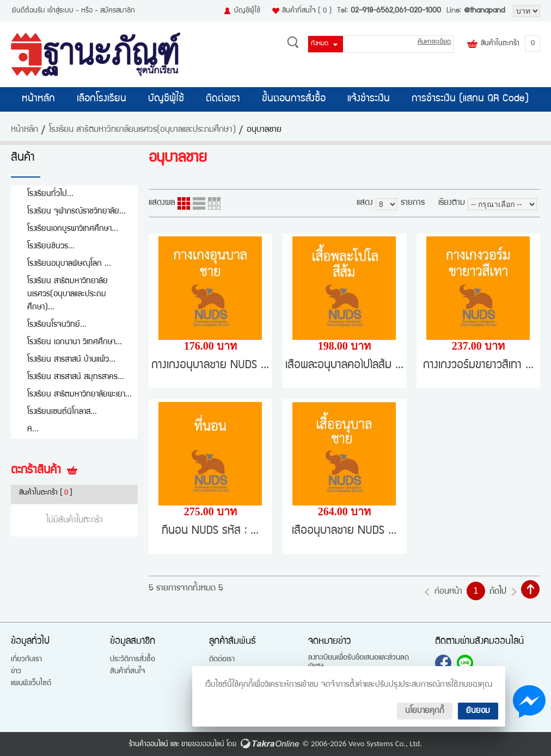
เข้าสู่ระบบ (60, 11)
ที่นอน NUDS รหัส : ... (210, 531)
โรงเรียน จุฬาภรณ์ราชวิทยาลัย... (76, 212)
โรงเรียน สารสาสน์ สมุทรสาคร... (76, 377)
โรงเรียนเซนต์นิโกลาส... (62, 412)
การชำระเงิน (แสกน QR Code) (470, 99)
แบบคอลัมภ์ (184, 203)
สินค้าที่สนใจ (307, 11)
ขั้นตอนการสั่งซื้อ (294, 99)
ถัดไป (498, 592)
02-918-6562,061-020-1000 (396, 11)
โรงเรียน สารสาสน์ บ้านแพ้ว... (71, 360)
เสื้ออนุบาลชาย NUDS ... (344, 531)
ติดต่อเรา (223, 99)
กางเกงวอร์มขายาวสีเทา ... (478, 366)
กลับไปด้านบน (530, 589)
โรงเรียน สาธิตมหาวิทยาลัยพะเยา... (79, 395)
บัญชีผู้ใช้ (247, 11)
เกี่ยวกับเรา (26, 660)
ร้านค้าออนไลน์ (149, 745)
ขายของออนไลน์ (203, 745)
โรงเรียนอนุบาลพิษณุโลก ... (69, 264)
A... (33, 429)
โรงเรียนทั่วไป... (50, 194)
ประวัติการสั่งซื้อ (133, 660)
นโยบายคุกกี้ (425, 711)
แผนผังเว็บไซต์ (31, 684)
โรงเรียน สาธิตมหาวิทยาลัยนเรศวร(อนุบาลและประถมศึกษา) (142, 130)
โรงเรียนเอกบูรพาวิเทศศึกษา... (73, 229)
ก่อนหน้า (448, 592)
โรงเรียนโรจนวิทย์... (57, 325)
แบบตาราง (214, 203)
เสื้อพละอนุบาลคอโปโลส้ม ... (344, 366)
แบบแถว (199, 203)
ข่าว (16, 672)
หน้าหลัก (38, 99)
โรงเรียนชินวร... (51, 246)
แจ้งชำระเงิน (369, 99)
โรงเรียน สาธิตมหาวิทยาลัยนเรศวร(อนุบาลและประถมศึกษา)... (68, 294)
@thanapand (484, 11)
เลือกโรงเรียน (102, 99)
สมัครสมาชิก (118, 11)
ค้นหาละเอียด (434, 42)
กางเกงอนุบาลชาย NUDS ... (210, 366)
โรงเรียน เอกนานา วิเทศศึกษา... (75, 342)
